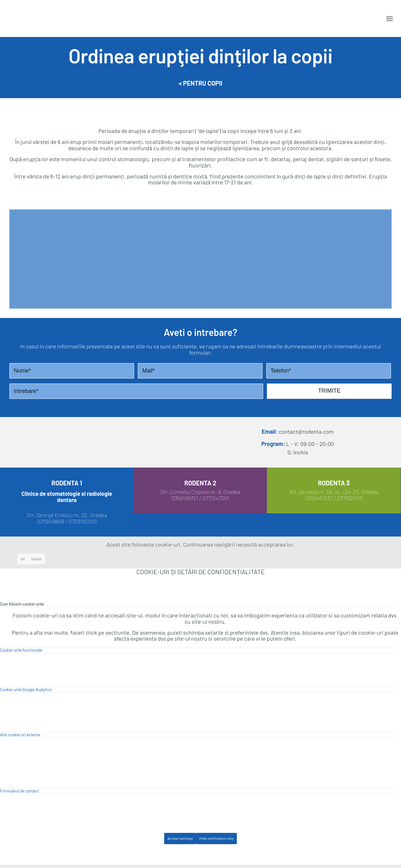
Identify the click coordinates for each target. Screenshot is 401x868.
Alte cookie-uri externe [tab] (20, 735)
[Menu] (390, 19)
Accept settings (180, 838)
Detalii (36, 559)
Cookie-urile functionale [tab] (21, 650)
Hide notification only (216, 838)
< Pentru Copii (200, 83)
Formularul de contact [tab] (19, 791)
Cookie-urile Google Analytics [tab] (26, 690)
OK (23, 559)
